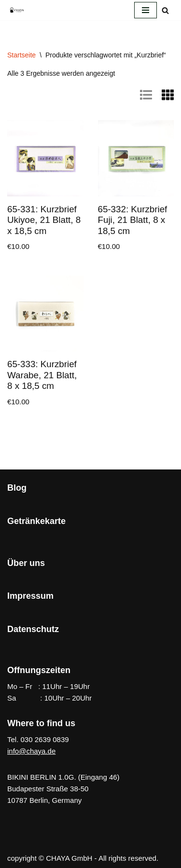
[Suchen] (165, 10)
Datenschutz (33, 629)
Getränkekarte (36, 521)
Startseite (21, 55)
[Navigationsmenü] (146, 10)
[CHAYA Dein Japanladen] (17, 10)
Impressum (30, 596)
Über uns (26, 563)
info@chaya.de (31, 751)
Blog (17, 488)
